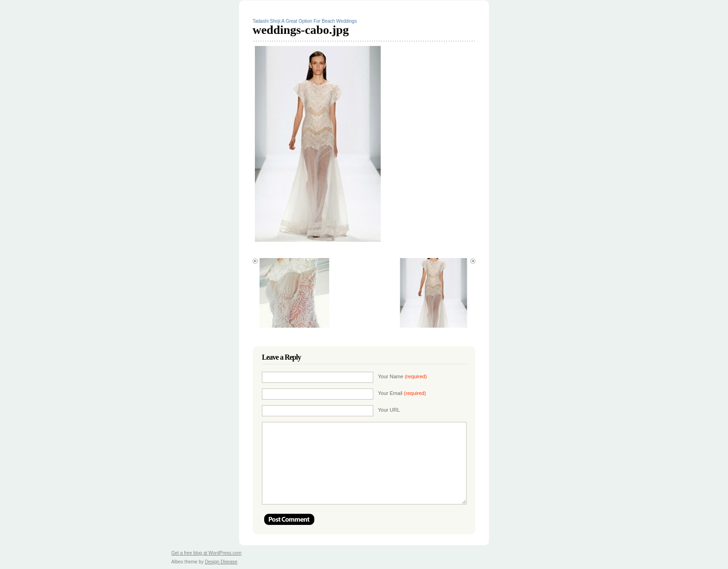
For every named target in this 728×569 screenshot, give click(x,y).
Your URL (389, 410)
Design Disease (221, 562)
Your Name (402, 376)
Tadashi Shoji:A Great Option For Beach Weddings (305, 21)
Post (289, 519)
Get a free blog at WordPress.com (206, 553)
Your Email (402, 393)
